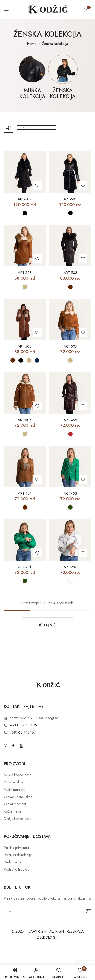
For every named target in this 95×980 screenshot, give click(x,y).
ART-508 (25, 273)
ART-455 (70, 420)
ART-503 (70, 273)
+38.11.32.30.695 (23, 725)
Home (32, 44)
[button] (86, 10)
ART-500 (25, 346)
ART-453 (70, 493)
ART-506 (25, 420)
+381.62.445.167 (23, 732)
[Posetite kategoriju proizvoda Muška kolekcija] (32, 69)
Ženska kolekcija (63, 94)
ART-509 (25, 199)
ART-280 (70, 567)
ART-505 (70, 199)
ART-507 (70, 346)
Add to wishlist (37, 185)
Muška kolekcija (32, 94)
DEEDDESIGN (48, 937)
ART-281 (25, 567)
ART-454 (25, 493)
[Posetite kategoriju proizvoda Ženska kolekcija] (63, 69)
